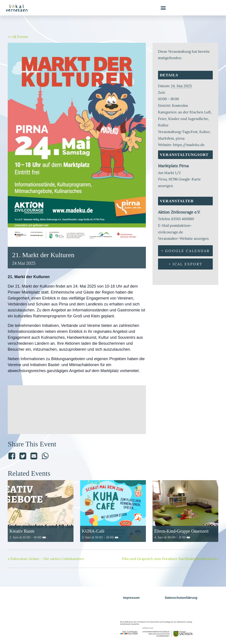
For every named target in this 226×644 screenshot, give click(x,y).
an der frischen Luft (194, 112)
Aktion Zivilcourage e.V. (179, 212)
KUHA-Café (93, 531)
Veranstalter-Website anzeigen (183, 238)
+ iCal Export (186, 264)
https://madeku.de (189, 145)
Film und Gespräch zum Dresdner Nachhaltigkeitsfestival (170, 559)
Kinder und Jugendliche (188, 119)
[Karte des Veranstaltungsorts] (77, 409)
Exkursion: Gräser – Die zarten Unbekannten (46, 559)
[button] (163, 8)
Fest (194, 132)
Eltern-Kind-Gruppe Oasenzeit (181, 531)
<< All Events (18, 37)
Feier (162, 119)
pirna (180, 138)
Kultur (163, 125)
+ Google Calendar (185, 251)
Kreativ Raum (22, 531)
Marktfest (166, 138)
